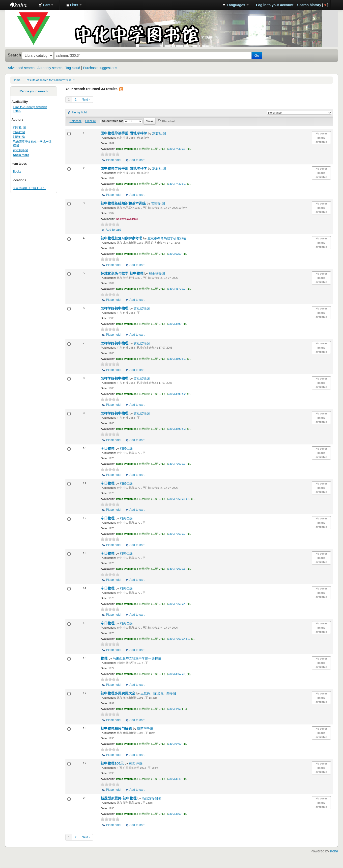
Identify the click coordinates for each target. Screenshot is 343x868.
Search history (309, 5)
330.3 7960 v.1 (177, 464)
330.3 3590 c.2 (177, 394)
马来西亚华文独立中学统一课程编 (137, 659)
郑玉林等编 (157, 274)
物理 (105, 658)
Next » (86, 100)
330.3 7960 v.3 (177, 569)
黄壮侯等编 (20, 150)
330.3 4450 (175, 709)
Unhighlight (80, 112)
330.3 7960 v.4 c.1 (179, 639)
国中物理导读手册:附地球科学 (124, 133)
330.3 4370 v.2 (177, 289)
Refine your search (34, 91)
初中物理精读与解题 (117, 728)
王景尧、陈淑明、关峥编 (158, 693)
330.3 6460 (175, 744)
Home (17, 80)
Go (257, 55)
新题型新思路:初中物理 (119, 798)
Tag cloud (73, 68)
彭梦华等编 (145, 729)
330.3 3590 (175, 324)
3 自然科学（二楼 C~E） (29, 188)
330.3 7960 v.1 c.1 (179, 499)
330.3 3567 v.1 (177, 674)
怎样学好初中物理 (115, 308)
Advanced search (21, 68)
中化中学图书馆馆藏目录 (22, 5)
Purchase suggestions (100, 68)
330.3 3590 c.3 (177, 429)
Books (17, 172)
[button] (46, 5)
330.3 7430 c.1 (177, 184)
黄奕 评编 (136, 764)
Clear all (91, 121)
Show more (21, 155)
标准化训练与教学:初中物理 (122, 273)
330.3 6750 (175, 254)
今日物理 (108, 448)
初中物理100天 (113, 763)
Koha (334, 851)
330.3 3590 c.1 (177, 359)
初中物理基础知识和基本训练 (124, 203)
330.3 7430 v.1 (177, 149)
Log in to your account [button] (275, 5)
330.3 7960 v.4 (177, 604)
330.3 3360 (175, 814)
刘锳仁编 (19, 137)
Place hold (113, 160)
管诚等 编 (158, 204)
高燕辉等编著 (151, 798)
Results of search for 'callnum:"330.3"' (50, 80)
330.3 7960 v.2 (177, 534)
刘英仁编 (19, 132)
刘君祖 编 (19, 128)
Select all (75, 121)
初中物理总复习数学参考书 (122, 238)
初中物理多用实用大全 (118, 693)
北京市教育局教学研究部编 (167, 238)
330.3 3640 (175, 779)
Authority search (50, 68)
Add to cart (137, 160)
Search (14, 55)
